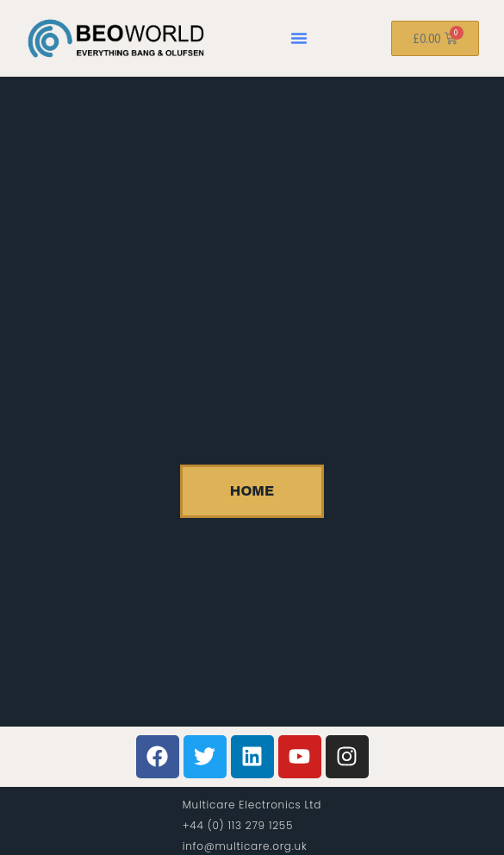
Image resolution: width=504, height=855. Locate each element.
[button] (299, 38)
